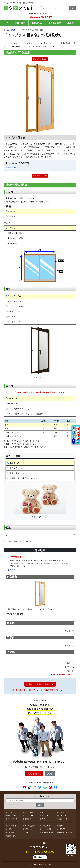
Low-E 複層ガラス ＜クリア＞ (21, 409)
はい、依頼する (34, 774)
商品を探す (20, 23)
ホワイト (12, 317)
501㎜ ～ (12, 216)
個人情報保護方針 (49, 832)
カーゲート (46, 812)
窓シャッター (64, 819)
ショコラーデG (14, 296)
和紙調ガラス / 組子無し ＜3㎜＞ (23, 478)
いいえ (50, 774)
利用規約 (28, 832)
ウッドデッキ (12, 819)
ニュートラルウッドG (17, 306)
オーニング (63, 816)
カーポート (12, 812)
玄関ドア (28, 819)
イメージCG (46, 829)
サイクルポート (30, 812)
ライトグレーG (14, 322)
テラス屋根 (12, 816)
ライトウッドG (14, 312)
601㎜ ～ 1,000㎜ (15, 233)
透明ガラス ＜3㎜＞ (18, 463)
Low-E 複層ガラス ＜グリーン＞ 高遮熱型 (25, 414)
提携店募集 (12, 836)
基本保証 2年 (11, 168)
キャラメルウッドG (16, 301)
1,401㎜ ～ (12, 243)
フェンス (62, 812)
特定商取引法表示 (66, 832)
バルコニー (29, 816)
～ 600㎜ (12, 228)
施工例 (70, 23)
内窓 (13, 30)
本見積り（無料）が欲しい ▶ (40, 684)
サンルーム (46, 816)
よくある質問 (55, 23)
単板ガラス (13, 398)
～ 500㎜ (12, 211)
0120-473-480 (40, 17)
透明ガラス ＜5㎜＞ (18, 473)
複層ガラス (13, 404)
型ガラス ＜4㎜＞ (17, 468)
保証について (30, 829)
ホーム (6, 30)
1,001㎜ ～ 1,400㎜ (16, 238)
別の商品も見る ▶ (40, 59)
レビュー (11, 829)
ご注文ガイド (47, 826)
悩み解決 (62, 829)
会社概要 (11, 832)
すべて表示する (14, 570)
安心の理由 (37, 23)
